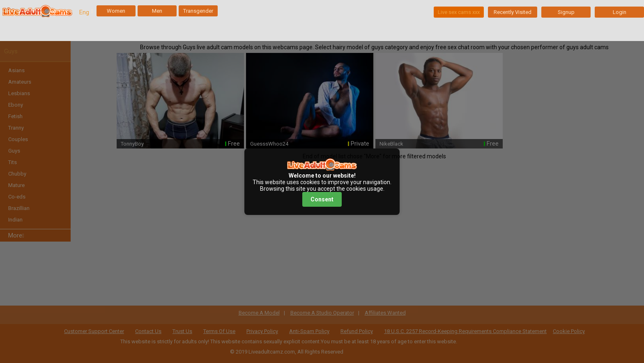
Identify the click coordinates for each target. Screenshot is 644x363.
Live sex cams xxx (459, 12)
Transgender (198, 11)
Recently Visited (513, 12)
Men (157, 11)
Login (620, 12)
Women (116, 11)
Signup (566, 12)
